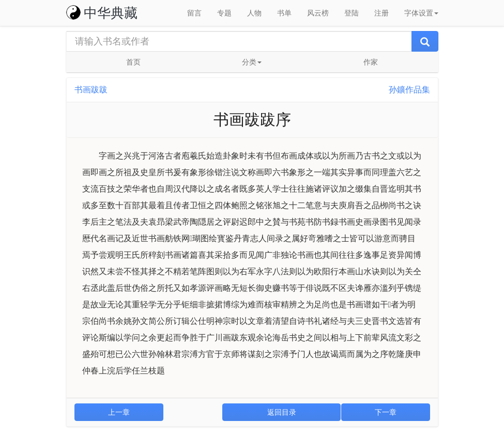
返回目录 (282, 412)
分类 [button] (252, 62)
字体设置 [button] (421, 13)
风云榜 (318, 13)
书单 (284, 13)
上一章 (119, 412)
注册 (381, 13)
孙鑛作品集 (409, 90)
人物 (254, 13)
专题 (224, 13)
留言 (194, 13)
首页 (133, 62)
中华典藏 (102, 13)
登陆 (352, 13)
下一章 (386, 412)
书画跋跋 (91, 90)
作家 (371, 62)
